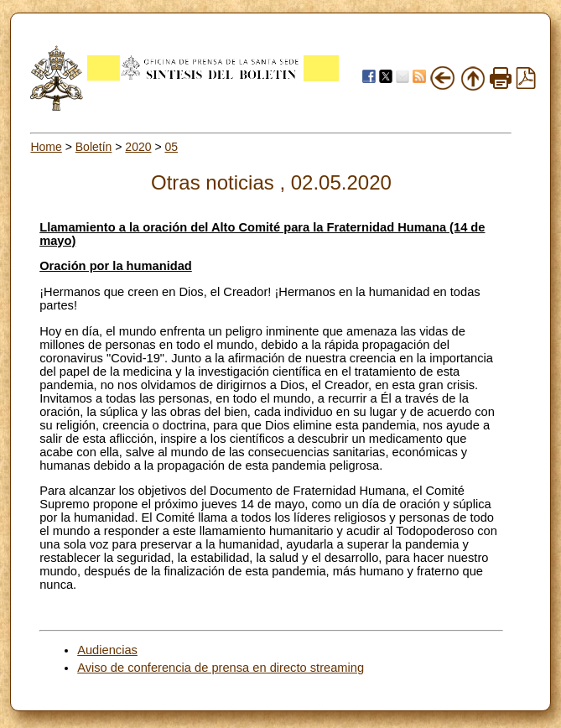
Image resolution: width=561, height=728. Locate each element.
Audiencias (107, 650)
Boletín (94, 147)
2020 (138, 147)
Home (46, 147)
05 (171, 147)
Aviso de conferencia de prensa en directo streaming (221, 668)
